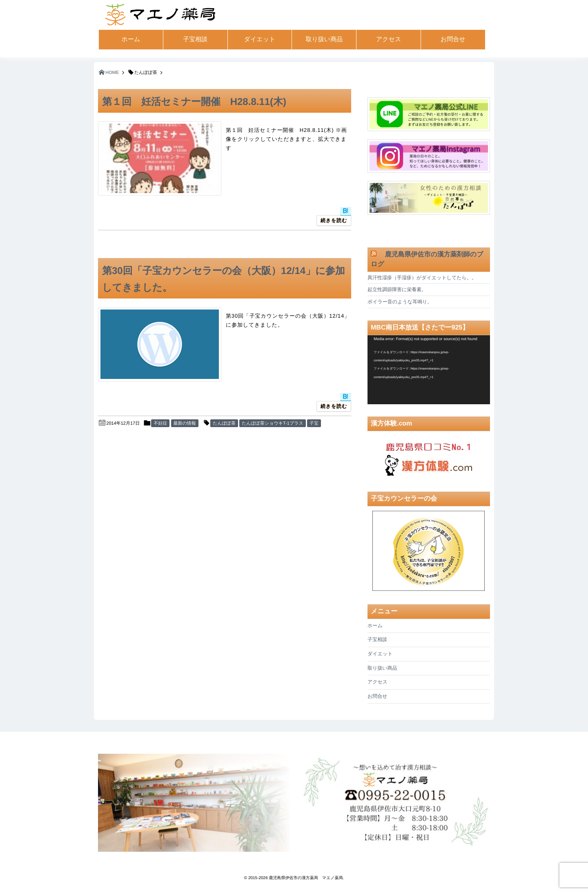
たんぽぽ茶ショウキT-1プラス (273, 423)
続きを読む (334, 220)
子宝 (314, 423)
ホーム (131, 39)
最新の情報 (185, 423)
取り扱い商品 (324, 39)
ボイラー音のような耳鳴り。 (400, 302)
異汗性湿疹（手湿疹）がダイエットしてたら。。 (422, 278)
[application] (429, 370)
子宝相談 (195, 39)
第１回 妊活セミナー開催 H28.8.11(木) (194, 102)
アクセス (389, 39)
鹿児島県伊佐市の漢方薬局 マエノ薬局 (306, 878)
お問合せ (453, 39)
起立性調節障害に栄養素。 (397, 290)
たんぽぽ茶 (224, 423)
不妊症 (160, 423)
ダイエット (260, 39)
